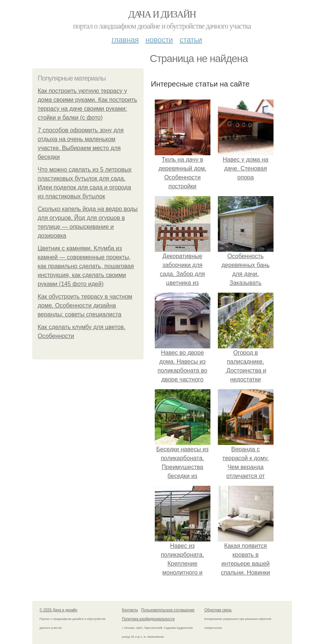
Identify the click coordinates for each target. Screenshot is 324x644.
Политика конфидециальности (148, 619)
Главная (125, 40)
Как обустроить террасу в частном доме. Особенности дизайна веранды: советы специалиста (85, 305)
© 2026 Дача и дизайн (59, 610)
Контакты (130, 610)
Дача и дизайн (162, 14)
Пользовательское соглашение (168, 610)
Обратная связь (218, 610)
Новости (159, 40)
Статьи (191, 40)
